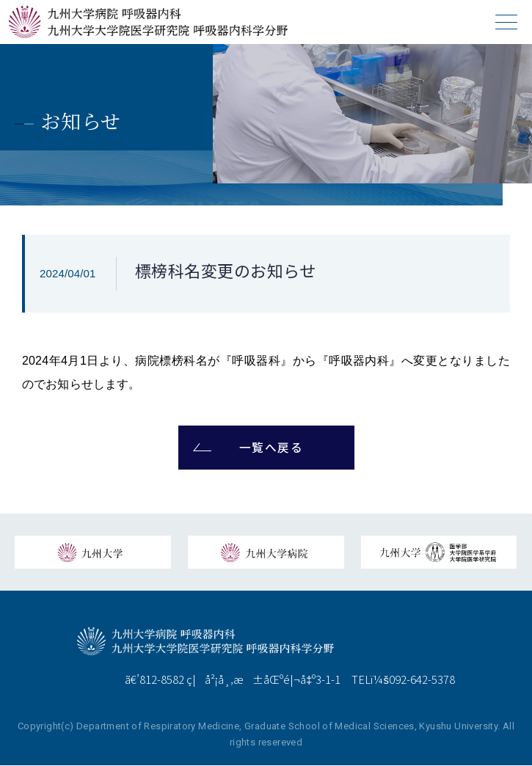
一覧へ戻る (272, 448)
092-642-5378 (422, 680)
